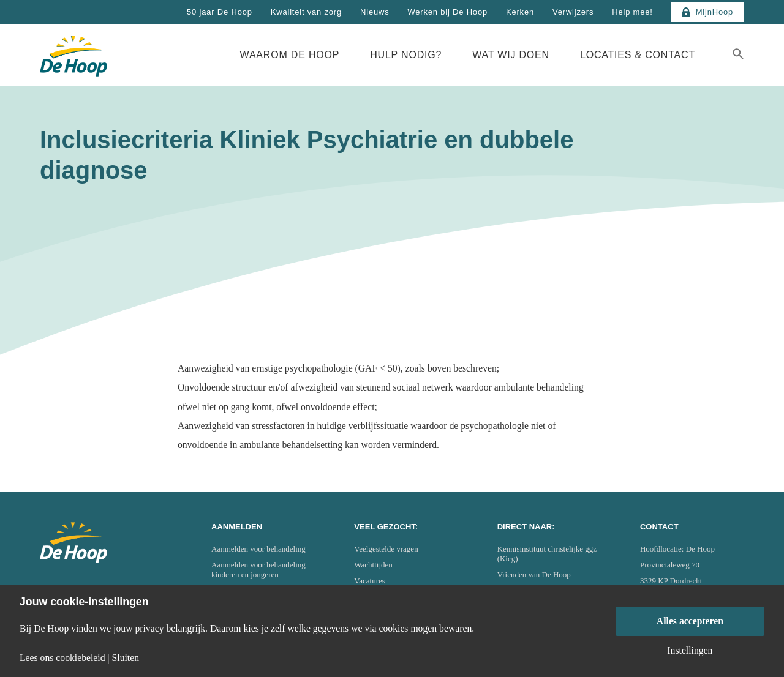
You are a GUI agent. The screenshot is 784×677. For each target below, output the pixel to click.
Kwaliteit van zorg (306, 12)
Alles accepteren (690, 621)
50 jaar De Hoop (220, 12)
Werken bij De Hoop (447, 12)
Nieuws (375, 12)
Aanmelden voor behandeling (258, 549)
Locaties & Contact (638, 55)
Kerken (520, 12)
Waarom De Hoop (290, 55)
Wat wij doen (511, 55)
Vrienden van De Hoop (534, 574)
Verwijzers (573, 12)
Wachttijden (373, 565)
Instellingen (690, 651)
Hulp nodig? (406, 55)
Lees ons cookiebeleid (62, 658)
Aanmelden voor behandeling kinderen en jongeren (258, 570)
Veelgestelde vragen (386, 549)
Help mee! (632, 12)
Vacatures (370, 581)
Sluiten (126, 658)
